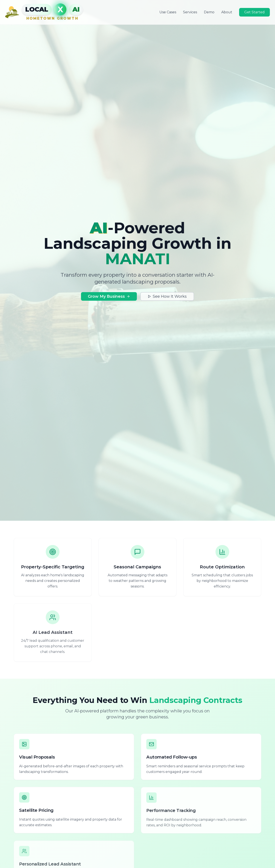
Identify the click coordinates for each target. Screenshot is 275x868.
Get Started (254, 12)
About (227, 12)
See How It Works (167, 297)
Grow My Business (109, 297)
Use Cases (168, 12)
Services (190, 12)
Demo (209, 12)
